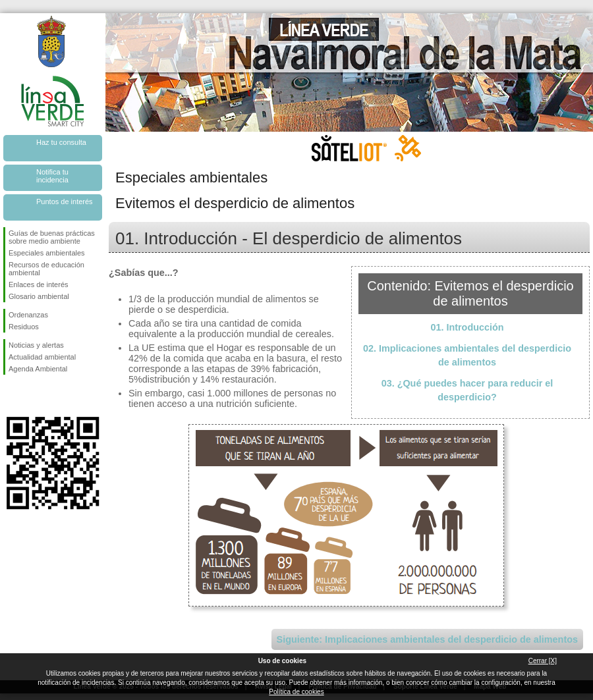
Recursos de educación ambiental (46, 269)
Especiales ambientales (47, 253)
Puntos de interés (65, 202)
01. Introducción (467, 327)
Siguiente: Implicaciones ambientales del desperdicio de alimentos (427, 639)
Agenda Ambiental (38, 369)
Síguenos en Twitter (33, 396)
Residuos (24, 327)
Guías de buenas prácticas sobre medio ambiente (52, 237)
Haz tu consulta (61, 142)
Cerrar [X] (543, 661)
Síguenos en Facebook (11, 396)
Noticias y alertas (36, 345)
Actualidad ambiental (42, 357)
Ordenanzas (28, 315)
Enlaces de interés (39, 284)
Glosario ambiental (39, 296)
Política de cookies (296, 692)
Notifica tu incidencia (52, 176)
